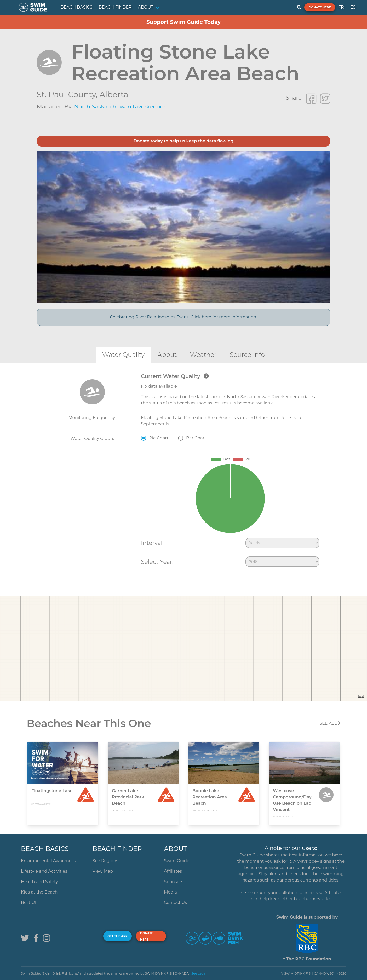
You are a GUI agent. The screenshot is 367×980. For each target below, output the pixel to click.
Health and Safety (39, 882)
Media (170, 892)
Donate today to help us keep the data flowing (183, 141)
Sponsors (174, 882)
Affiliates (173, 871)
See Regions (105, 861)
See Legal (199, 973)
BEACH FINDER (115, 7)
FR (341, 7)
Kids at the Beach (39, 892)
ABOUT (146, 7)
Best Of (29, 903)
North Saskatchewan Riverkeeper (120, 106)
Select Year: (157, 562)
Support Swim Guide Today (183, 22)
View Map (103, 871)
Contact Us (175, 903)
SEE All (330, 723)
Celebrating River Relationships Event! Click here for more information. (183, 317)
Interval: (152, 543)
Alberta (114, 94)
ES (353, 7)
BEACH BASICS (77, 7)
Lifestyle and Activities (44, 871)
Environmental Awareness (48, 861)
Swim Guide (177, 861)
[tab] (123, 355)
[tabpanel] (183, 471)
